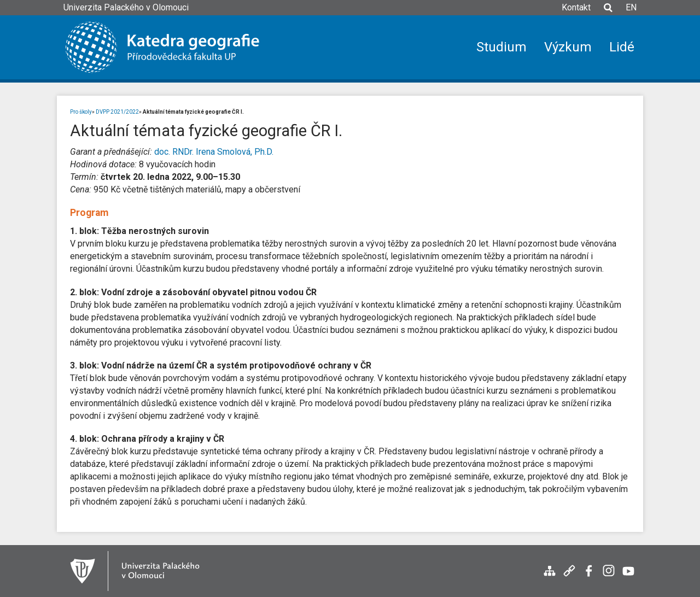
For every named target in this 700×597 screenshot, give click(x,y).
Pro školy (81, 112)
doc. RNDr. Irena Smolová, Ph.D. (214, 152)
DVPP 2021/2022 (117, 112)
